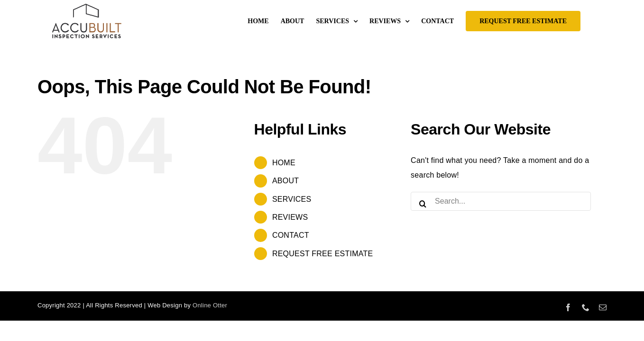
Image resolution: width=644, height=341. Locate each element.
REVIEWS (290, 217)
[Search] (423, 201)
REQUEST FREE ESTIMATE (322, 254)
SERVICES (292, 199)
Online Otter (210, 305)
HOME (284, 163)
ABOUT (285, 181)
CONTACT (291, 235)
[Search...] (501, 201)
